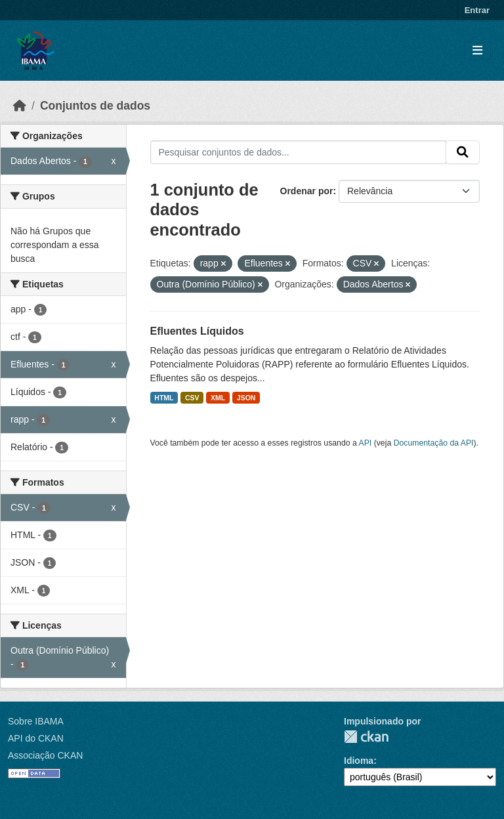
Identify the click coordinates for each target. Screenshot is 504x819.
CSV (192, 398)
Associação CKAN (45, 755)
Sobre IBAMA (36, 721)
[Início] (20, 106)
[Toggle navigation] (477, 51)
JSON (246, 398)
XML (218, 398)
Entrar (477, 10)
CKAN (366, 737)
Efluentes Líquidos (197, 331)
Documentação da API (434, 443)
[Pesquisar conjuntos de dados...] (299, 152)
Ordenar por (307, 191)
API (366, 443)
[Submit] (463, 152)
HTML (164, 398)
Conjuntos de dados (95, 106)
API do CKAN (36, 738)
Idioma (359, 761)
